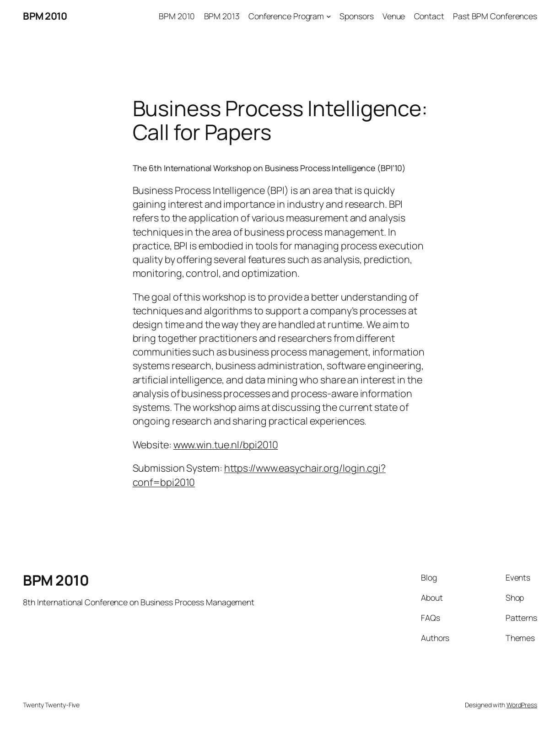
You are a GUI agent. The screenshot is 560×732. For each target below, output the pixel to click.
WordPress (522, 705)
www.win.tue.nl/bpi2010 (226, 444)
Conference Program (286, 16)
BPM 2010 (45, 16)
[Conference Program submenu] (329, 16)
